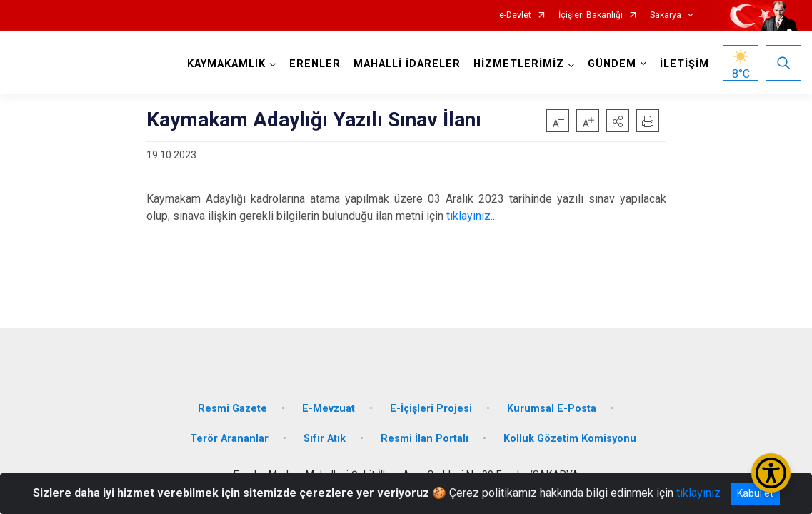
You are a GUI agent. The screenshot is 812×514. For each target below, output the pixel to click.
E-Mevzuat (329, 409)
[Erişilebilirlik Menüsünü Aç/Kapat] (771, 473)
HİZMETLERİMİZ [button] (519, 64)
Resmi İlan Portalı (425, 439)
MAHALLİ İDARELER (407, 64)
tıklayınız (698, 493)
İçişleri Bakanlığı (591, 15)
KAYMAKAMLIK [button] (226, 64)
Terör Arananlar (229, 439)
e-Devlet (515, 15)
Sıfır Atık (325, 439)
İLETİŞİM (685, 64)
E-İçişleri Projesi (431, 409)
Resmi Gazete (232, 409)
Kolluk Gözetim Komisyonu (570, 439)
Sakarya (666, 15)
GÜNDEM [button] (612, 64)
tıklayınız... (470, 216)
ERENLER (315, 64)
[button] (618, 121)
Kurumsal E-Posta (552, 409)
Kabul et (755, 493)
